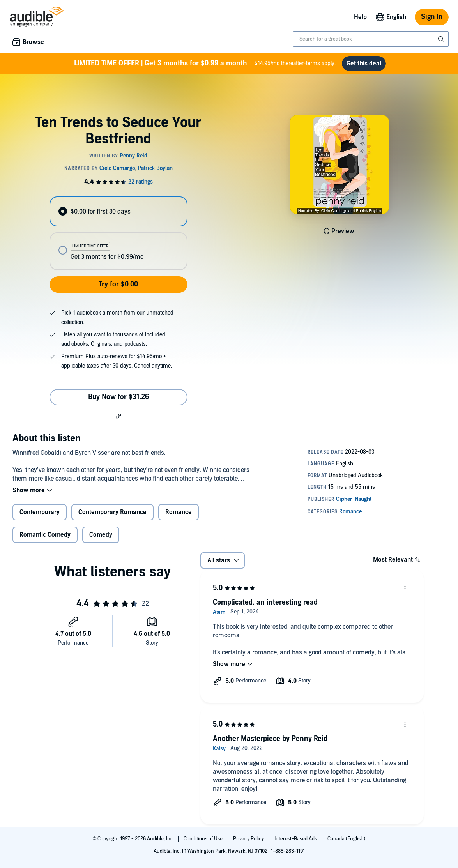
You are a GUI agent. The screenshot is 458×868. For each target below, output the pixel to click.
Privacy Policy (249, 839)
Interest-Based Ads (296, 839)
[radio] (118, 211)
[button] (118, 416)
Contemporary (40, 512)
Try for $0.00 (118, 284)
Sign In (432, 17)
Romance (179, 512)
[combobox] (371, 39)
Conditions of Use (204, 839)
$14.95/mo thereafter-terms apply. (205, 64)
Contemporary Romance (112, 512)
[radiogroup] (118, 233)
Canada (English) (346, 839)
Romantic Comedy (45, 535)
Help (360, 17)
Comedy (101, 535)
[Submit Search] (442, 39)
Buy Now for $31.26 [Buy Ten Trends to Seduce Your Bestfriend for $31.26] (118, 397)
